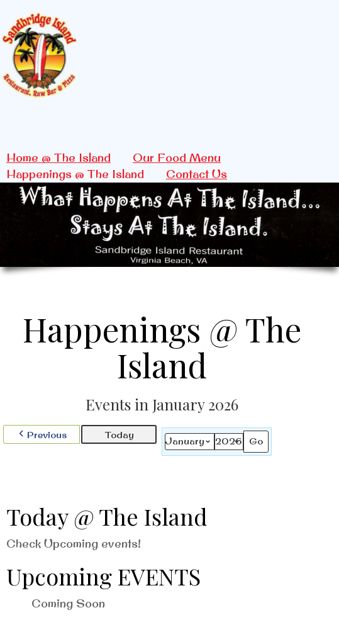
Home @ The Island (58, 158)
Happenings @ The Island (75, 174)
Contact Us (197, 174)
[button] (42, 434)
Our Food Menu (177, 158)
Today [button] (119, 435)
